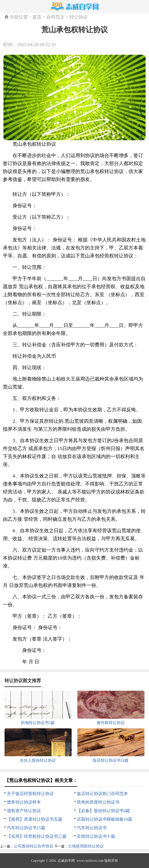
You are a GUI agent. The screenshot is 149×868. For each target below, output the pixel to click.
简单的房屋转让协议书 (98, 802)
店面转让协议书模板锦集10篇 (104, 819)
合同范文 (55, 17)
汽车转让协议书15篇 (26, 828)
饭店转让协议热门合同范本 (102, 794)
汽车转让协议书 (92, 828)
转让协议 (78, 17)
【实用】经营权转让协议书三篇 (37, 836)
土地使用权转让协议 (86, 846)
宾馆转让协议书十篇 (96, 836)
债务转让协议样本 (24, 802)
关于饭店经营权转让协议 (30, 794)
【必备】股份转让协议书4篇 (104, 811)
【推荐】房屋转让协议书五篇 (35, 819)
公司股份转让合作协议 (34, 846)
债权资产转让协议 (24, 811)
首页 (37, 17)
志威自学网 (66, 861)
